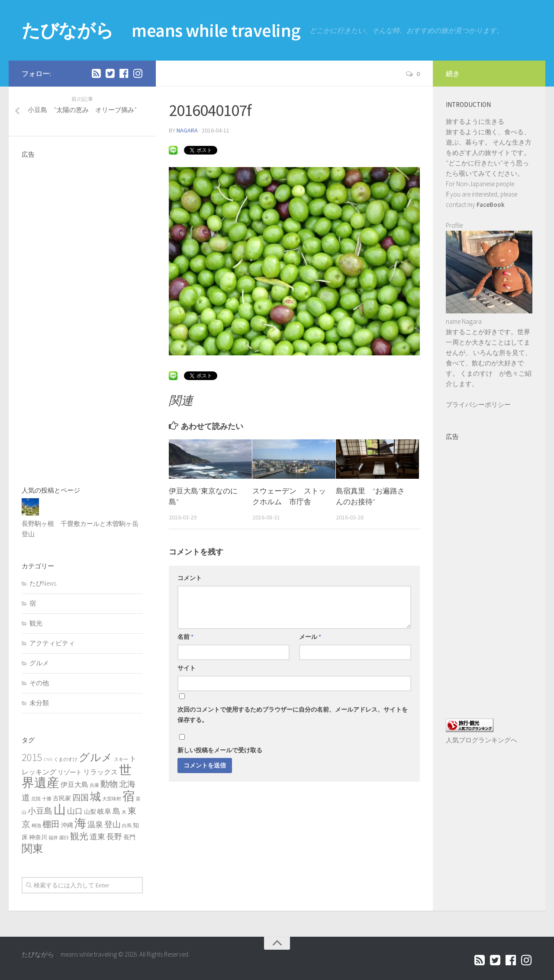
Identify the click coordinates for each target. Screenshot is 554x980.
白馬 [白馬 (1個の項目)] (127, 826)
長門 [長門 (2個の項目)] (129, 837)
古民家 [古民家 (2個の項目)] (62, 798)
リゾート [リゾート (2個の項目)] (70, 772)
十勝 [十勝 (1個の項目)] (47, 799)
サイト (187, 668)
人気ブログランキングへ (482, 740)
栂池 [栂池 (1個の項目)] (36, 826)
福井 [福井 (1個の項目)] (53, 838)
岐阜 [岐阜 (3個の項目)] (104, 811)
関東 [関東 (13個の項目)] (32, 848)
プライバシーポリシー (478, 405)
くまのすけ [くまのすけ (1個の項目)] (66, 759)
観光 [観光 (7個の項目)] (79, 836)
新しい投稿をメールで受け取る (220, 750)
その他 (39, 683)
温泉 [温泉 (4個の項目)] (95, 825)
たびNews (43, 583)
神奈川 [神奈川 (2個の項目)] (38, 837)
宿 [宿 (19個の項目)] (129, 796)
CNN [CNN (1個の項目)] (48, 759)
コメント (190, 578)
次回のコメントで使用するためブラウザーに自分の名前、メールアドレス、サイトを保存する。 (293, 715)
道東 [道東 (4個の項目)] (97, 837)
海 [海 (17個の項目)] (80, 823)
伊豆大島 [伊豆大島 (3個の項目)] (74, 784)
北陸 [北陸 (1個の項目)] (36, 799)
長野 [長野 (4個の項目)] (114, 837)
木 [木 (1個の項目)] (124, 812)
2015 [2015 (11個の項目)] (32, 757)
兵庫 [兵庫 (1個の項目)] (94, 785)
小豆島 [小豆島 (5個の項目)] (40, 811)
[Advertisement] (82, 317)
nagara (187, 130)
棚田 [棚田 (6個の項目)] (51, 824)
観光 (36, 623)
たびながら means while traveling (161, 30)
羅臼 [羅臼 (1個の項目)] (64, 838)
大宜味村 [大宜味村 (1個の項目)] (112, 799)
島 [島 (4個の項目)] (116, 811)
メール (310, 637)
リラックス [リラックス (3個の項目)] (100, 772)
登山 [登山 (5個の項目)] (113, 824)
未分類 (39, 703)
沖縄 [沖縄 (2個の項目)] (67, 825)
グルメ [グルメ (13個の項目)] (96, 757)
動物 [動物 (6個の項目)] (109, 784)
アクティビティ (52, 643)
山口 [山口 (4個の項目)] (75, 811)
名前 (185, 637)
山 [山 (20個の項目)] (60, 809)
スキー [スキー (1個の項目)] (121, 759)
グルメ (39, 663)
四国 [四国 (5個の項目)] (81, 797)
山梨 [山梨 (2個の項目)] (90, 812)
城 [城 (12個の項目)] (95, 797)
